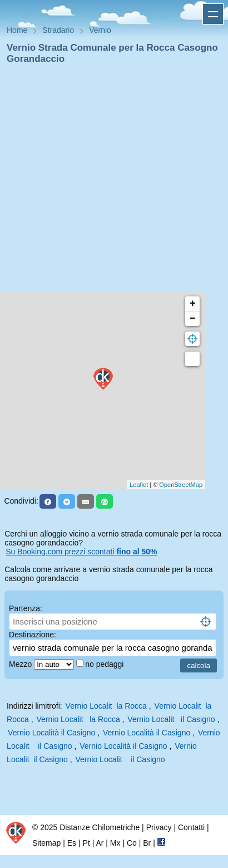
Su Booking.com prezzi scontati (81, 552)
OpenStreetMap (181, 485)
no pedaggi (105, 664)
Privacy (159, 827)
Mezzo (21, 664)
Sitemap (46, 843)
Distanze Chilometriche (100, 827)
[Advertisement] (110, 181)
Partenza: (26, 608)
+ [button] (193, 304)
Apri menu (213, 14)
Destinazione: (33, 635)
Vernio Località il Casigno (51, 733)
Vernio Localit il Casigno (171, 719)
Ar (100, 843)
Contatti (191, 827)
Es (72, 843)
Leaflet (139, 485)
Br (147, 843)
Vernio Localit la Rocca (106, 706)
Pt (86, 843)
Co (132, 843)
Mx (115, 843)
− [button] (193, 319)
